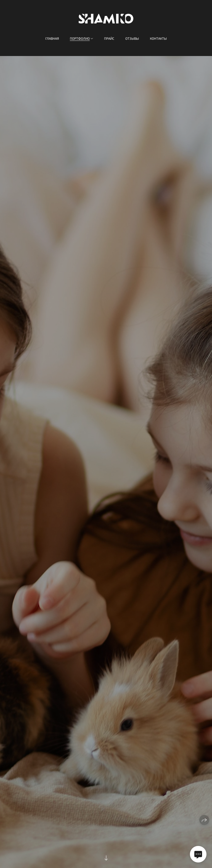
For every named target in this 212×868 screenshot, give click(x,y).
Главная (52, 38)
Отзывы (132, 38)
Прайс (109, 38)
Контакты (158, 38)
